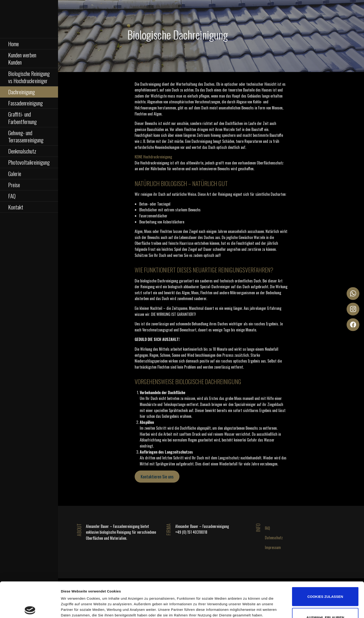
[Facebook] (353, 325)
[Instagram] (353, 309)
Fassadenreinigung (25, 103)
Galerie (15, 173)
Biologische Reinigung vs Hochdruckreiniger (29, 77)
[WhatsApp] (353, 293)
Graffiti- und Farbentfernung (22, 118)
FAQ (12, 196)
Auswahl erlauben (325, 582)
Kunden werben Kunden (22, 58)
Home (13, 44)
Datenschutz (274, 538)
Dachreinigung (21, 92)
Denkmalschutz (22, 151)
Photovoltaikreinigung (29, 162)
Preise (14, 185)
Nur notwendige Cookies (325, 603)
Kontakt (16, 207)
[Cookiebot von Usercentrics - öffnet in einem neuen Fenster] (30, 609)
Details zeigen (266, 595)
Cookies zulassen (325, 561)
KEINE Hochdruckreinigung (153, 157)
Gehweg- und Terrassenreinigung (26, 136)
